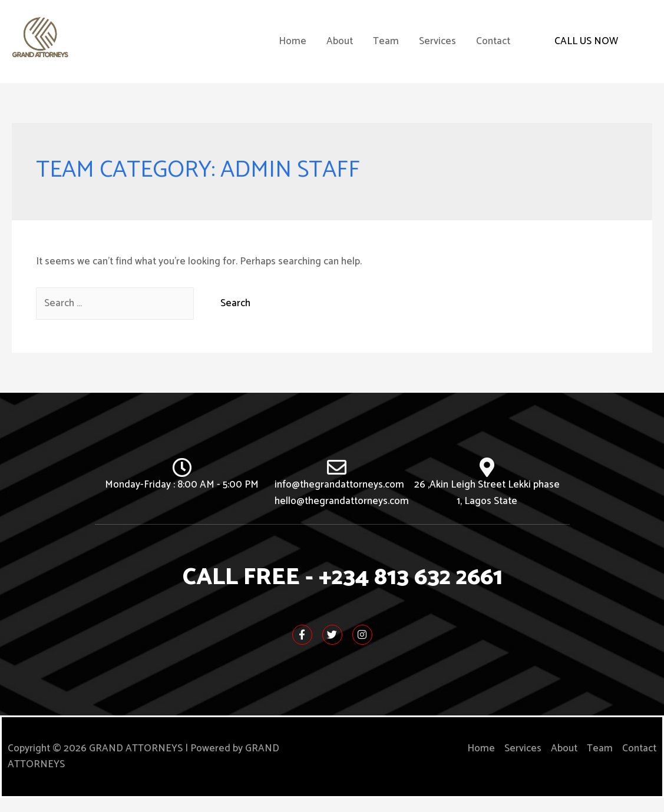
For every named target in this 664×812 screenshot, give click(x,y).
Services (437, 48)
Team (386, 48)
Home (293, 48)
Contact (493, 48)
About (340, 48)
